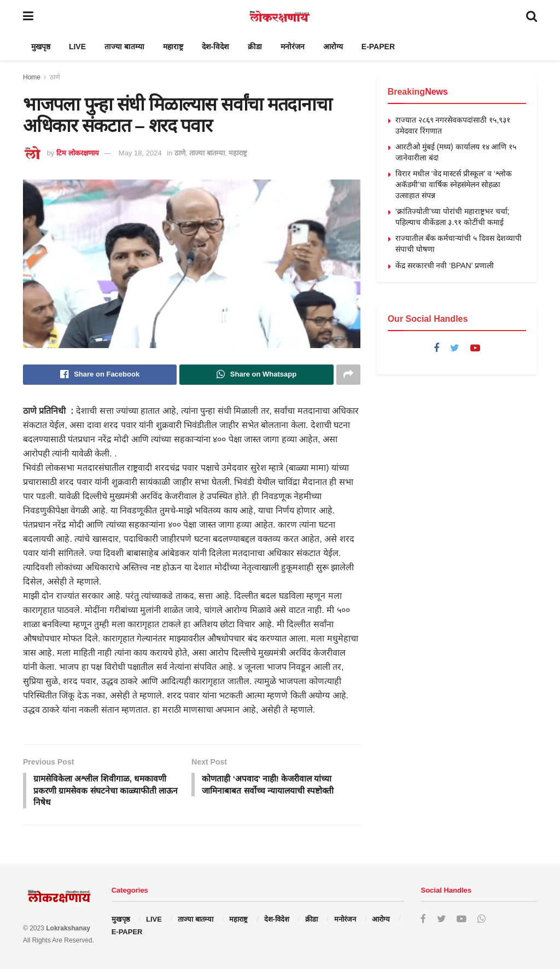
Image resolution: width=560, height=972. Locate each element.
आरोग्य (333, 47)
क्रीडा (255, 47)
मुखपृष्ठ (41, 47)
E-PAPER (378, 47)
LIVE (77, 47)
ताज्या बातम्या (124, 47)
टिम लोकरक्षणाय (78, 153)
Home (32, 77)
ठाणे (55, 77)
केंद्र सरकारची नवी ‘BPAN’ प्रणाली (445, 265)
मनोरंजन (293, 47)
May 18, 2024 (140, 153)
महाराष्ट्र (173, 47)
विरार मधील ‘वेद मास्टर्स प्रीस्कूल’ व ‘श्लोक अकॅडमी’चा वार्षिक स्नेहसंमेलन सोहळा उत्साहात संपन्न (454, 184)
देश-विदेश (216, 47)
